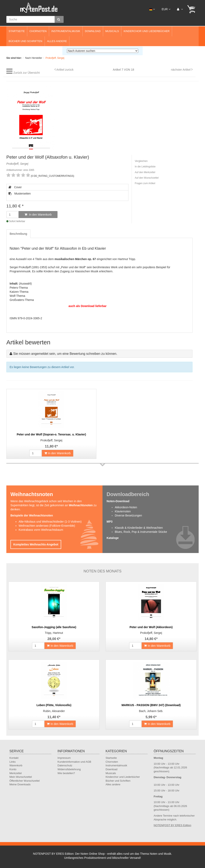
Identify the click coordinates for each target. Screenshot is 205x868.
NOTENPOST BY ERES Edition (172, 825)
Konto (13, 769)
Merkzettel (16, 773)
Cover (15, 187)
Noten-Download (118, 501)
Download (93, 31)
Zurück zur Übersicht (26, 73)
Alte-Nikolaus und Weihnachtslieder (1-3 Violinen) (50, 522)
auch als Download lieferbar (88, 306)
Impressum (64, 758)
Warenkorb (16, 765)
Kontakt (14, 758)
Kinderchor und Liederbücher (147, 31)
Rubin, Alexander (54, 711)
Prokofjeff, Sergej (51, 440)
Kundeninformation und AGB (74, 762)
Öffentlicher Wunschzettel (25, 781)
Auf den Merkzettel (145, 172)
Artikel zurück (65, 70)
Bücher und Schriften (25, 41)
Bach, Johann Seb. (151, 711)
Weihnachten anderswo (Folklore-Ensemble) (47, 526)
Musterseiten (20, 194)
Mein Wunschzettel (21, 777)
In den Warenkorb (38, 215)
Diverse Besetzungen (128, 515)
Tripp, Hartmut (54, 633)
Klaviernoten (123, 511)
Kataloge (113, 538)
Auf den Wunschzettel (147, 178)
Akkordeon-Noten (126, 507)
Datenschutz (65, 765)
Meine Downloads (20, 784)
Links (12, 762)
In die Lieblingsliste (145, 167)
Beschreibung (18, 234)
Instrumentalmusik (66, 31)
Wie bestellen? (66, 773)
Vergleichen (141, 161)
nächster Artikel (181, 70)
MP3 (110, 522)
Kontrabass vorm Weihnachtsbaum (41, 530)
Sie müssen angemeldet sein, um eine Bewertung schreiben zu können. (65, 354)
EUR (166, 9)
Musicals (112, 31)
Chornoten (38, 31)
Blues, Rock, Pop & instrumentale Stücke (141, 532)
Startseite (17, 31)
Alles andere (57, 41)
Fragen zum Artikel (145, 183)
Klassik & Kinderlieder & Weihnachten (139, 528)
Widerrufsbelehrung (69, 769)
